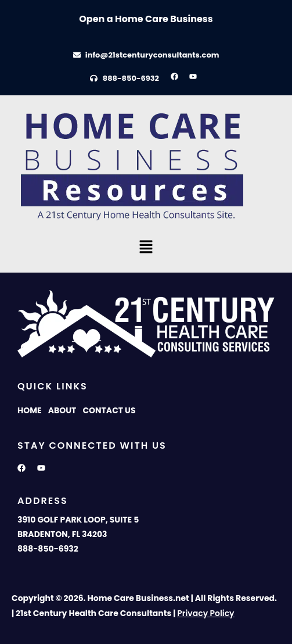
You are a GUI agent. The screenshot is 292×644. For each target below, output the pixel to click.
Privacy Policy (206, 613)
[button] (146, 248)
